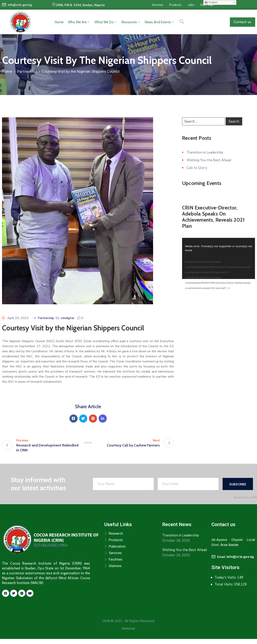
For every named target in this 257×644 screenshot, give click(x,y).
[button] (158, 5)
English (211, 2)
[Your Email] (188, 484)
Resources (131, 22)
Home (59, 22)
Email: (235, 557)
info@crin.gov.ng (20, 5)
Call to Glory (197, 168)
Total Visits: (224, 584)
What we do (106, 22)
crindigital (68, 318)
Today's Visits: (226, 577)
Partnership (27, 72)
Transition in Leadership (205, 152)
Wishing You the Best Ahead (209, 160)
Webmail (128, 628)
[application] (219, 258)
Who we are (79, 22)
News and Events (160, 22)
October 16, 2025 (176, 541)
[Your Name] (123, 484)
